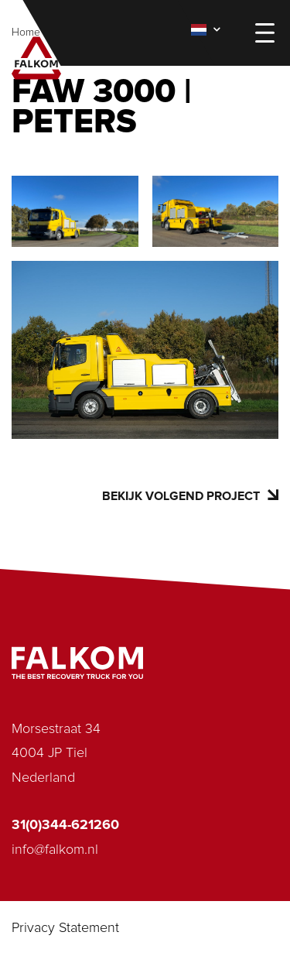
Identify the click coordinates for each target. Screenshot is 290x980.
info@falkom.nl (55, 850)
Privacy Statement (65, 928)
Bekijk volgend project (190, 496)
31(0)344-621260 (65, 825)
